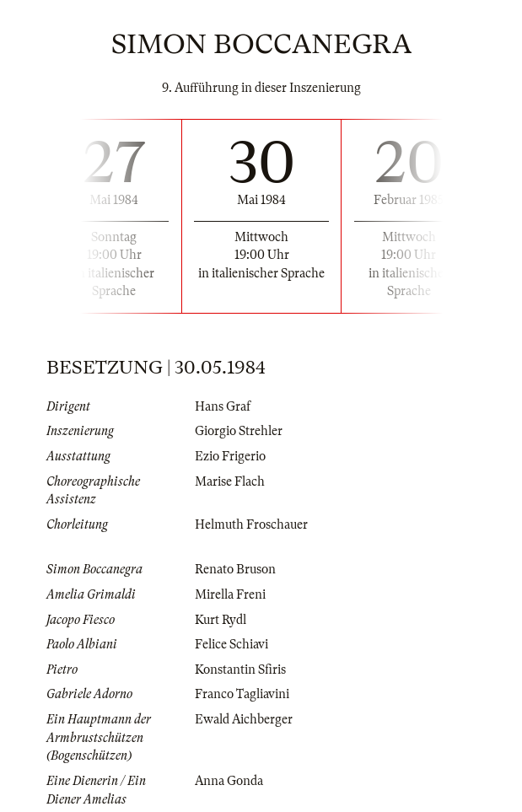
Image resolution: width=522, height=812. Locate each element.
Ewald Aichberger (244, 719)
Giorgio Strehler (239, 431)
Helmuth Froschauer (251, 524)
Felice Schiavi (231, 644)
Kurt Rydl (221, 620)
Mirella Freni (230, 594)
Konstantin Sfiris (240, 669)
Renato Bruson (235, 569)
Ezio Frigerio (230, 456)
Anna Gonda (229, 781)
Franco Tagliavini (242, 694)
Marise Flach (230, 481)
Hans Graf (223, 406)
